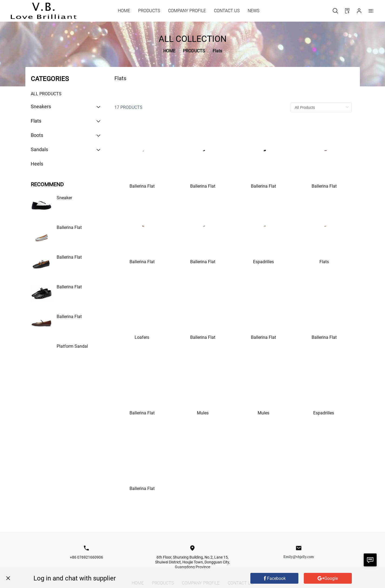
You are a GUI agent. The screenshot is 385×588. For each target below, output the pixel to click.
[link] (169, 51)
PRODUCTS (194, 51)
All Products (46, 94)
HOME (169, 51)
